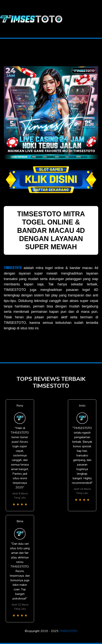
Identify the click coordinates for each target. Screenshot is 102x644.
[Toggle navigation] (99, 19)
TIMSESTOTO (13, 268)
